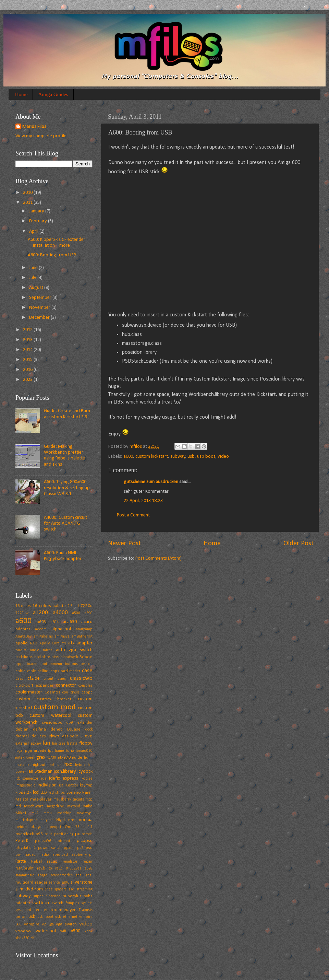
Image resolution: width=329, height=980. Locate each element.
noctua (86, 820)
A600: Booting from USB (52, 255)
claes (62, 679)
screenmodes (62, 875)
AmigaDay (23, 637)
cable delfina (38, 671)
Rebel (36, 861)
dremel (22, 736)
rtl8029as (74, 868)
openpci (54, 827)
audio (21, 650)
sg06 (65, 883)
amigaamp (84, 629)
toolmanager (63, 910)
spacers (60, 889)
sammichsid (25, 875)
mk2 (35, 813)
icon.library (65, 772)
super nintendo (47, 896)
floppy (86, 743)
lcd (36, 792)
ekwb (54, 736)
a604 (55, 622)
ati (64, 643)
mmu (48, 813)
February (39, 221)
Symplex (72, 903)
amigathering (82, 637)
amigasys (62, 637)
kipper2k (23, 792)
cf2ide (34, 679)
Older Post (298, 544)
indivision (47, 785)
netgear (47, 820)
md (18, 806)
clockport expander (34, 685)
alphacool (61, 629)
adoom (41, 629)
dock (89, 730)
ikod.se (87, 779)
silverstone (82, 882)
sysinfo (87, 903)
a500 (76, 613)
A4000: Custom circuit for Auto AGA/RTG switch (65, 524)
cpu (65, 692)
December (40, 318)
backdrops (24, 657)
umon (21, 917)
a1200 (40, 613)
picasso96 (43, 841)
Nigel (60, 820)
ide (44, 779)
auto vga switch (74, 650)
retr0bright (25, 868)
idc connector (27, 779)
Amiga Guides (53, 94)
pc (77, 834)
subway (178, 457)
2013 (28, 340)
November (40, 308)
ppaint (69, 848)
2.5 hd (73, 606)
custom (23, 699)
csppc (87, 692)
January (37, 211)
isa (61, 785)
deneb (57, 729)
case (87, 671)
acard (87, 622)
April (34, 231)
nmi (72, 820)
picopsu (85, 841)
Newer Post (124, 544)
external (22, 744)
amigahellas (43, 637)
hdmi (88, 758)
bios (55, 657)
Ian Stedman (40, 772)
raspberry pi (82, 855)
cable (21, 671)
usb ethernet (66, 917)
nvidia (21, 827)
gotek (20, 758)
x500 (76, 931)
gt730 (52, 758)
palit (48, 834)
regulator (70, 862)
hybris (80, 765)
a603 (41, 622)
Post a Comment (133, 515)
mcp (89, 800)
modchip (64, 813)
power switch (50, 848)
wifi (63, 931)
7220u (87, 606)
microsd (74, 806)
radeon (32, 855)
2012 (28, 330)
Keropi (72, 785)
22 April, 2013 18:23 (143, 501)
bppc (20, 664)
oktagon (37, 827)
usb (191, 457)
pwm (20, 855)
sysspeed (23, 910)
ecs (43, 736)
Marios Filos (34, 127)
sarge (42, 875)
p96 (39, 834)
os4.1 (88, 827)
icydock (85, 772)
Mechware (34, 806)
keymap (86, 785)
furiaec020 (84, 751)
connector (66, 685)
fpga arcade (35, 751)
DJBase (74, 729)
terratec (41, 910)
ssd (71, 889)
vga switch (66, 924)
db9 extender (79, 723)
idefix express (63, 778)
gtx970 (64, 757)
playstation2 (26, 848)
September (41, 298)
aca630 (70, 622)
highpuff (39, 765)
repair (88, 862)
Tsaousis (86, 910)
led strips (57, 793)
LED (44, 792)
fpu (51, 751)
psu (89, 848)
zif (32, 938)
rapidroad (60, 855)
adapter (23, 629)
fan (46, 743)
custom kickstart (152, 457)
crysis (75, 692)
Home (21, 94)
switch (57, 903)
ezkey (36, 743)
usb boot (206, 457)
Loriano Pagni (80, 792)
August (37, 288)
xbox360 (22, 938)
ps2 (80, 848)
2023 (28, 380)
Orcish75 (72, 827)
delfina (39, 729)
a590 (89, 613)
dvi (34, 736)
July (33, 278)
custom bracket (54, 699)
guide (77, 757)
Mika (88, 806)
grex (41, 757)
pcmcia (87, 834)
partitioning (64, 834)
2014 (28, 350)
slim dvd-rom (29, 889)
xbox (89, 931)
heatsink (22, 765)
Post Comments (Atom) (159, 558)
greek (31, 758)
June (34, 268)
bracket (33, 664)
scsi (79, 875)
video (223, 457)
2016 (28, 370)
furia (70, 751)
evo (89, 736)
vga (51, 924)
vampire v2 (35, 924)
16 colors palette (49, 606)
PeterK (22, 841)
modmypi (85, 813)
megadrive (56, 806)
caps (55, 671)
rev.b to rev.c (50, 868)
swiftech (41, 903)
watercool (46, 931)
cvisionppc (52, 722)
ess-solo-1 (72, 736)
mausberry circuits (69, 800)
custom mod (54, 707)
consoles (86, 686)
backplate (42, 657)
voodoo (23, 931)
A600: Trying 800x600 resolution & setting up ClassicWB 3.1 (67, 488)
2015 (28, 360)
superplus (72, 896)
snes (49, 889)
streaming (84, 889)
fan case (59, 744)
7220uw (22, 613)
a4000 (60, 613)
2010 (28, 193)
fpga (19, 751)
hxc (68, 764)
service (54, 883)
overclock (25, 834)
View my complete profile (41, 136)
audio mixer (41, 650)
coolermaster (29, 692)
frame (59, 751)
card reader (71, 671)
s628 (89, 868)
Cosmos (52, 692)
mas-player (41, 799)
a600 (128, 457)
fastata (72, 744)
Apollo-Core (50, 643)
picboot (64, 841)
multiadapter (26, 820)
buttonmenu (52, 664)
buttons (71, 664)
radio (45, 855)
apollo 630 (26, 643)
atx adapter (80, 643)
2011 (28, 203)
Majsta (22, 799)
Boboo (86, 657)
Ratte (21, 861)
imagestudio (26, 785)
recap (52, 861)
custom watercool (50, 716)
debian (22, 729)
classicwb (81, 678)
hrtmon (56, 765)
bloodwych (69, 657)
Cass (19, 679)
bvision (87, 664)
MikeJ (21, 813)
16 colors (23, 606)
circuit (49, 679)
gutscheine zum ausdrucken (151, 482)
